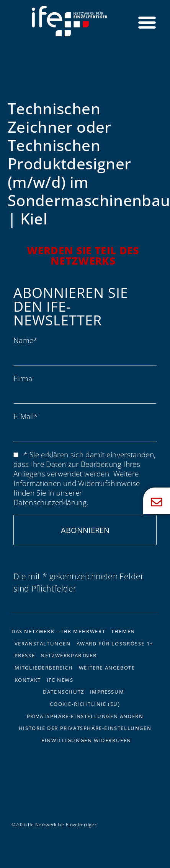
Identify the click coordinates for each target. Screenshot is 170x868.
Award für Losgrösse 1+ (115, 644)
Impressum (107, 692)
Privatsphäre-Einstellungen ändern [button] (85, 716)
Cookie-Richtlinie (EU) (85, 704)
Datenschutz (64, 692)
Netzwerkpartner (69, 655)
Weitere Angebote (107, 668)
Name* (25, 340)
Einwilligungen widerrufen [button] (86, 740)
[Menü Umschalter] (147, 22)
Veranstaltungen (43, 644)
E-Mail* (25, 416)
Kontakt (28, 680)
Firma (23, 378)
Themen (123, 631)
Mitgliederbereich (44, 668)
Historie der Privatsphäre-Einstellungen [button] (85, 728)
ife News (60, 680)
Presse (25, 655)
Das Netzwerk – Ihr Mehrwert (58, 631)
